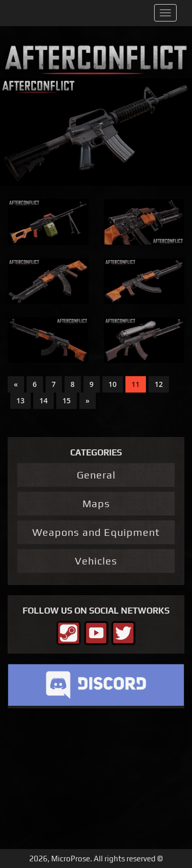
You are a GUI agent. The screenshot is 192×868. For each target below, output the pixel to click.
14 (44, 400)
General (96, 475)
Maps (96, 503)
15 (67, 400)
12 (159, 384)
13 (20, 400)
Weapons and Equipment (96, 532)
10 (113, 384)
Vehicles (96, 561)
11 (136, 384)
